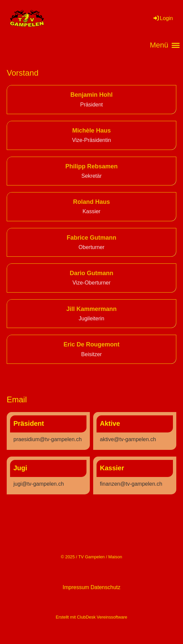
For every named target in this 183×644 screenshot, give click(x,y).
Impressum (76, 587)
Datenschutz (105, 587)
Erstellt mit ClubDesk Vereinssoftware (91, 617)
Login (163, 18)
